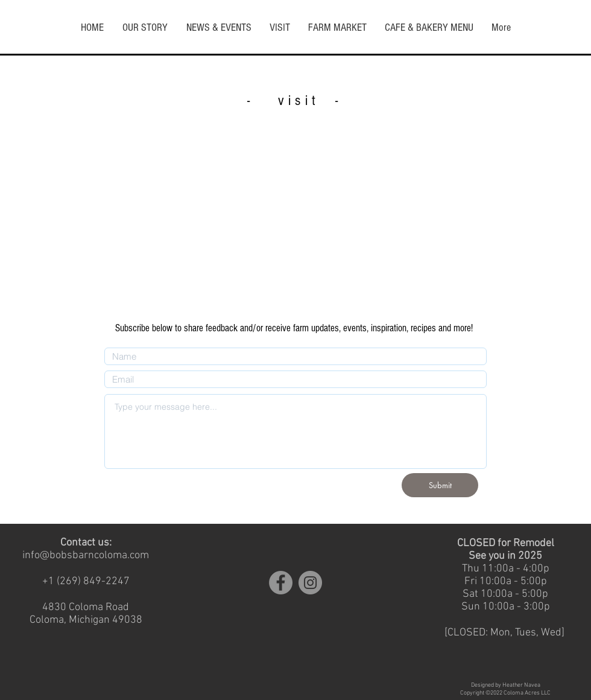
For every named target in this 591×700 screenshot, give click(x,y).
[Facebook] (281, 583)
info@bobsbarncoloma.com (86, 555)
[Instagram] (310, 583)
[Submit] (440, 485)
